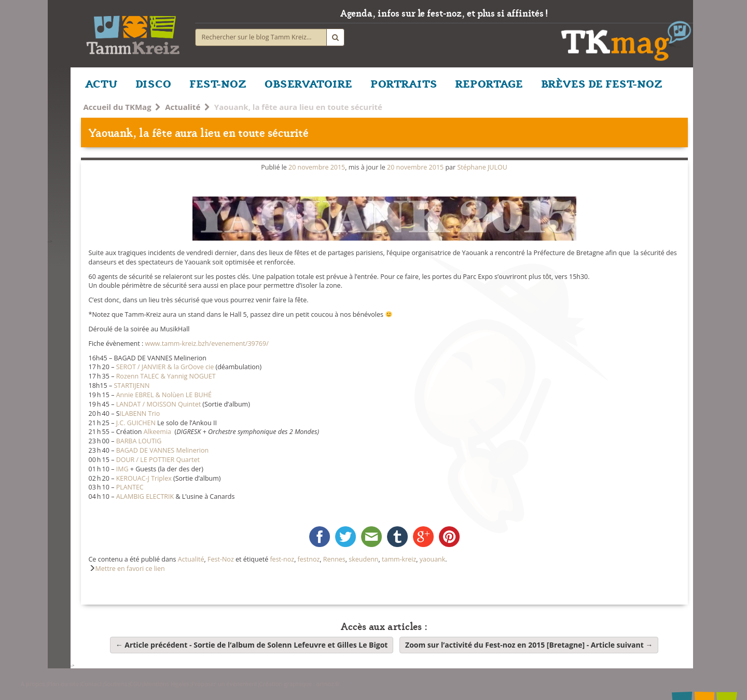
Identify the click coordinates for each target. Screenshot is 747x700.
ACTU (101, 83)
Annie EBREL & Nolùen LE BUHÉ (164, 395)
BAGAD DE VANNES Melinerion (163, 450)
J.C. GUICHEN (136, 423)
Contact (91, 684)
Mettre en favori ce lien (130, 569)
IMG (122, 469)
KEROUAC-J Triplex (144, 478)
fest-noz (282, 559)
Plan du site (63, 684)
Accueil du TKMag (117, 107)
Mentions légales (167, 684)
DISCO (153, 83)
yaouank (433, 559)
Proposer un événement (224, 684)
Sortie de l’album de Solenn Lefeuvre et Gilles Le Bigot (252, 645)
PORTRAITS (404, 83)
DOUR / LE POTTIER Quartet (158, 460)
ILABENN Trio (140, 414)
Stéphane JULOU (482, 167)
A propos (33, 684)
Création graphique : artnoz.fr (300, 684)
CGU (135, 684)
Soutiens (115, 684)
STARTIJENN (132, 386)
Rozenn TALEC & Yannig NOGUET (166, 376)
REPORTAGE (489, 83)
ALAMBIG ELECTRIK (145, 496)
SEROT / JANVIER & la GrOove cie (165, 367)
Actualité (183, 107)
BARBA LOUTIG (139, 441)
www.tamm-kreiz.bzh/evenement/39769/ (206, 344)
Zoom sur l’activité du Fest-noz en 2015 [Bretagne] (529, 645)
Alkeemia (157, 432)
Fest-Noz (221, 559)
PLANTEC (130, 487)
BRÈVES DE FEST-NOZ (602, 83)
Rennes (334, 559)
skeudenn (363, 559)
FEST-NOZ (218, 83)
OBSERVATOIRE (308, 83)
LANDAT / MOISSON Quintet (158, 404)
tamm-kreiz (399, 559)
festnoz (309, 559)
